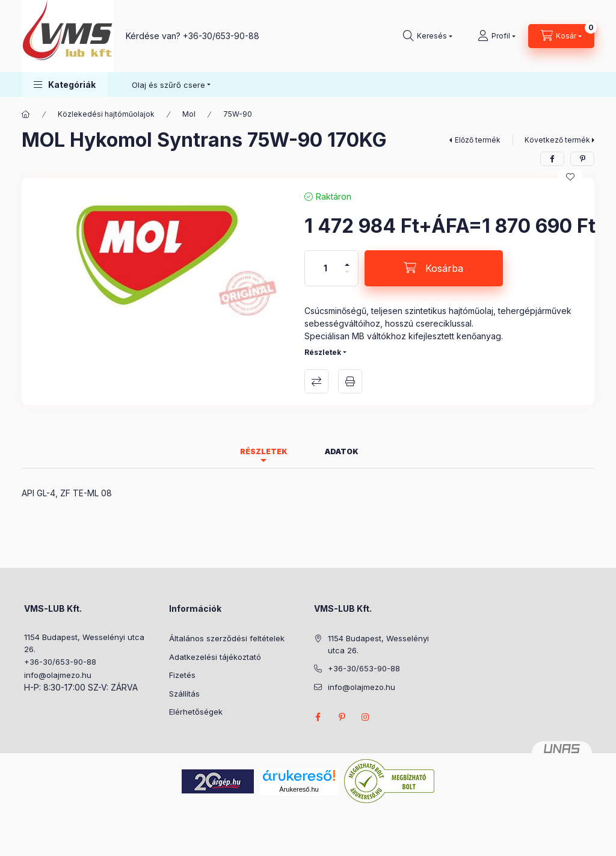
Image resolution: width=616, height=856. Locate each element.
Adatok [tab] (342, 451)
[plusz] (347, 260)
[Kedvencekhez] (570, 177)
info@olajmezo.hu (58, 675)
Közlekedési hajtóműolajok (106, 114)
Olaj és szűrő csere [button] (168, 85)
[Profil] (497, 36)
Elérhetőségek (196, 712)
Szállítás (184, 694)
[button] (65, 85)
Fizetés (182, 675)
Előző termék (478, 140)
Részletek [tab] (264, 451)
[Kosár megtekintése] (561, 36)
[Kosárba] (434, 268)
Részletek (323, 352)
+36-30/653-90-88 (221, 36)
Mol (189, 114)
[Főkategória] (26, 114)
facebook (318, 717)
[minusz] (347, 277)
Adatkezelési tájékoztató (215, 657)
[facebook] (552, 159)
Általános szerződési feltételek (227, 638)
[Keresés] (428, 36)
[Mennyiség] (325, 268)
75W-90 (238, 114)
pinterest (342, 717)
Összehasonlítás (316, 381)
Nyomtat (350, 381)
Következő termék (557, 140)
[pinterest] (582, 159)
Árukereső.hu (299, 789)
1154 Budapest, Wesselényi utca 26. (84, 643)
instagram (366, 717)
